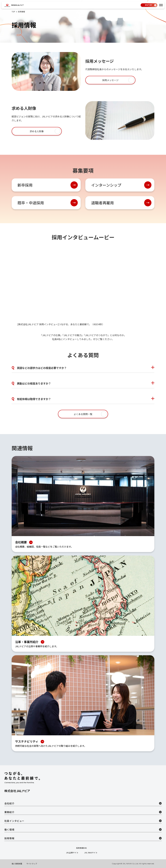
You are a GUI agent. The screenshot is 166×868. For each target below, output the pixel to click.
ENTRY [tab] (148, 5)
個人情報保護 (17, 864)
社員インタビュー (83, 821)
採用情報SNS (83, 848)
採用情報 (83, 838)
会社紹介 (83, 803)
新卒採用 (25, 185)
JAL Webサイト (92, 853)
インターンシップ (106, 185)
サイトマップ (32, 864)
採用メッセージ (110, 80)
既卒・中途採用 (31, 203)
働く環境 (83, 829)
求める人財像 (37, 131)
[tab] (161, 5)
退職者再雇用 (103, 203)
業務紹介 (83, 812)
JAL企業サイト (74, 853)
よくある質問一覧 (83, 414)
